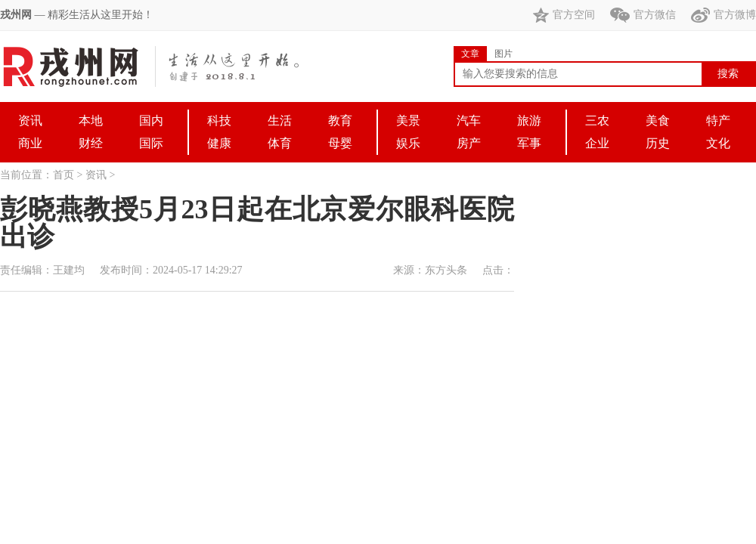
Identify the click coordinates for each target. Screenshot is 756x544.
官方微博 (723, 15)
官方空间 (564, 15)
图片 (503, 54)
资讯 (96, 175)
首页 (64, 175)
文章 (470, 54)
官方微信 (643, 15)
